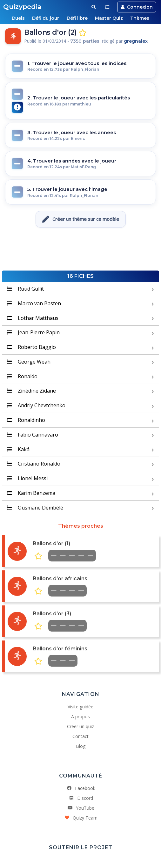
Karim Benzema (31, 493)
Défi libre (77, 18)
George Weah (29, 362)
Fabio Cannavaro (32, 435)
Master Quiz (110, 18)
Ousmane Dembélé (35, 508)
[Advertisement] (81, 250)
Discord (81, 798)
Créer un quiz (80, 726)
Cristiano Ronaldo (34, 464)
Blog (81, 746)
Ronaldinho (26, 420)
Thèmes (142, 18)
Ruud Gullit (25, 289)
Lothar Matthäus (33, 318)
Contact (80, 736)
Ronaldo (22, 376)
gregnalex (136, 41)
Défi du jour (45, 18)
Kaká (18, 449)
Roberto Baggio (31, 347)
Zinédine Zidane (31, 391)
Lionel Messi (27, 478)
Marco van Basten (34, 303)
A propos (80, 716)
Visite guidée (80, 707)
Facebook (81, 788)
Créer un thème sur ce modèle (81, 219)
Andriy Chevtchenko (36, 405)
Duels (17, 18)
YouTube (81, 808)
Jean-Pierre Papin (33, 332)
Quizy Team (81, 818)
